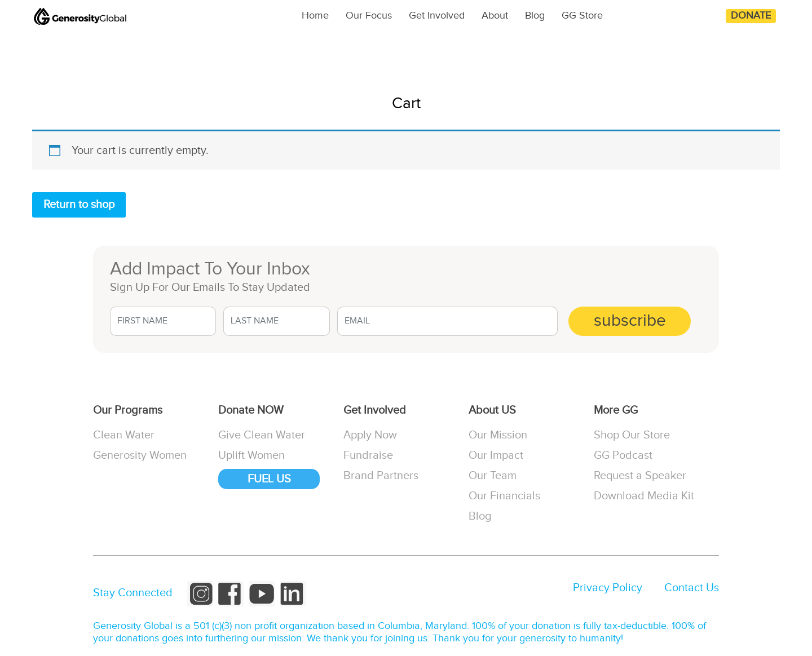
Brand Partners (381, 476)
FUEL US (269, 479)
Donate (751, 15)
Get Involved (437, 15)
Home (315, 15)
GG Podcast (623, 455)
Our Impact (496, 455)
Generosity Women (140, 455)
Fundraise (368, 455)
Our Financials (504, 496)
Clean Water (124, 435)
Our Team (493, 476)
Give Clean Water (262, 435)
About (495, 15)
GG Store (582, 15)
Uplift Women (251, 455)
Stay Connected (133, 593)
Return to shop (79, 205)
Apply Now (370, 435)
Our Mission (498, 435)
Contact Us (692, 588)
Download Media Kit (644, 496)
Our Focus (369, 15)
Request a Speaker (640, 476)
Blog (535, 15)
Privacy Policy (608, 588)
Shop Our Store (632, 435)
